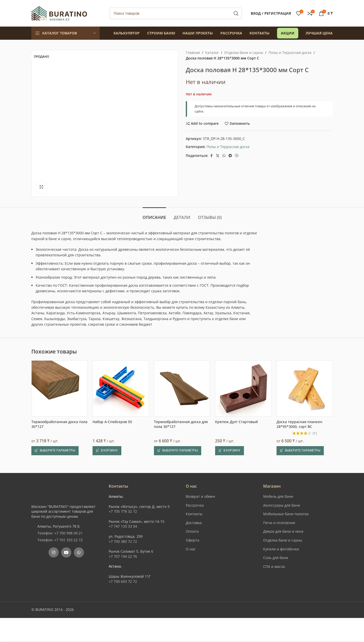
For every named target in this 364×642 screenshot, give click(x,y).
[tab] (154, 215)
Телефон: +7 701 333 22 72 (60, 540)
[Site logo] (59, 13)
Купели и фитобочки (281, 549)
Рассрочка (195, 505)
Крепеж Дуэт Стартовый (236, 422)
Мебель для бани (278, 496)
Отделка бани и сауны (244, 53)
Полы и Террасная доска (290, 53)
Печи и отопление (279, 523)
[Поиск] (176, 13)
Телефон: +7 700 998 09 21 (60, 533)
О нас (191, 549)
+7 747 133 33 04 (123, 526)
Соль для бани (276, 558)
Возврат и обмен (200, 496)
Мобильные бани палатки (286, 514)
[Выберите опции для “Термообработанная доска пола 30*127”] (55, 451)
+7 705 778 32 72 (123, 511)
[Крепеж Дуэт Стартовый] (243, 388)
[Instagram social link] (54, 552)
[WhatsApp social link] (224, 156)
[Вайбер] (237, 156)
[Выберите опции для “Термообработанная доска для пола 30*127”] (178, 451)
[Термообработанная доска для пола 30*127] (182, 388)
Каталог (212, 53)
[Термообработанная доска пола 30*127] (59, 388)
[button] (107, 451)
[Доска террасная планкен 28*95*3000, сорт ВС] (305, 388)
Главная (193, 53)
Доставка (194, 523)
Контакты (194, 514)
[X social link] (218, 156)
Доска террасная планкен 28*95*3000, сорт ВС (299, 424)
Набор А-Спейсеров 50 (112, 422)
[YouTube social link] (66, 552)
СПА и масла (274, 566)
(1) (315, 433)
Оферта (192, 540)
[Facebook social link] (211, 156)
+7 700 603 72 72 (123, 581)
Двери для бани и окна (283, 531)
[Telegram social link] (230, 156)
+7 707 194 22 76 (123, 556)
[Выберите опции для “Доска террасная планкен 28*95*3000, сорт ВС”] (300, 451)
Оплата (192, 531)
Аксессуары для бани (282, 505)
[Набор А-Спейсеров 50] (121, 388)
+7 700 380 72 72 (123, 541)
